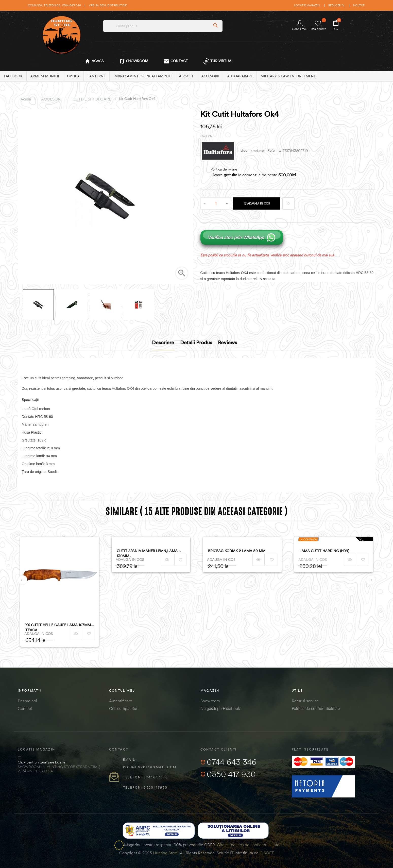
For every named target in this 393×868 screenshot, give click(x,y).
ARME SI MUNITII (45, 76)
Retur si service (305, 701)
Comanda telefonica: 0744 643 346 (54, 5)
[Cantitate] (216, 203)
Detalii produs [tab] (196, 342)
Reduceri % (336, 5)
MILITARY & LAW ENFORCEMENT (288, 76)
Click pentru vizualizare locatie (41, 762)
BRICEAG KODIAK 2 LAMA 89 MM (237, 551)
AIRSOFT (186, 76)
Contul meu (300, 25)
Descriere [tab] (163, 342)
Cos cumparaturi (124, 708)
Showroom (210, 701)
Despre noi (27, 701)
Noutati (359, 5)
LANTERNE (97, 76)
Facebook (13, 76)
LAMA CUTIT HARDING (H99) (324, 551)
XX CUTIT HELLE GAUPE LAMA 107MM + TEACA (60, 627)
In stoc (242, 151)
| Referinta (274, 151)
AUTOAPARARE (240, 76)
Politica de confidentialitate (316, 708)
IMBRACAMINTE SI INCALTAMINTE (142, 76)
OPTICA (73, 76)
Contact (25, 708)
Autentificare (121, 701)
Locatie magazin (307, 5)
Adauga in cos (257, 203)
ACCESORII (210, 76)
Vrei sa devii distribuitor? (108, 5)
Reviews (227, 342)
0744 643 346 (228, 762)
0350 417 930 (228, 774)
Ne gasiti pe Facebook (220, 708)
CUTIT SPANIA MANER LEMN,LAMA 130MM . (147, 553)
